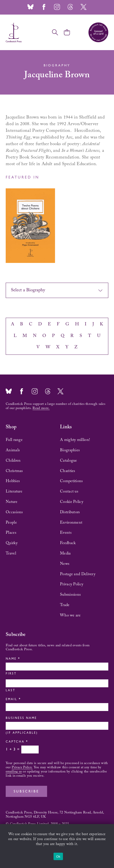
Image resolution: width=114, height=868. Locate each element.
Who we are (70, 615)
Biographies (70, 450)
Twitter (84, 7)
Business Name (21, 718)
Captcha (16, 742)
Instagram (57, 7)
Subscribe (26, 792)
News (65, 564)
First (11, 674)
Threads (70, 7)
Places (11, 533)
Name (13, 659)
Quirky (12, 543)
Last (11, 691)
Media (65, 553)
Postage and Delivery (78, 574)
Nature (12, 502)
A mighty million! (75, 440)
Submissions (70, 595)
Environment (71, 523)
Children (13, 461)
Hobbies (13, 481)
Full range (14, 440)
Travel (11, 553)
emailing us (14, 772)
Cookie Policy (72, 502)
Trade (65, 605)
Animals (13, 450)
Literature (14, 492)
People (11, 523)
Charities (68, 471)
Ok (58, 857)
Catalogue (69, 461)
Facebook (44, 7)
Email (13, 700)
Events (66, 533)
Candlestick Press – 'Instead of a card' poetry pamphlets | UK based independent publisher (14, 32)
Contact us (69, 492)
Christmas (14, 471)
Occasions (14, 512)
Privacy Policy (72, 584)
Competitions (71, 481)
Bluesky (30, 7)
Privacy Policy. (22, 768)
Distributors (70, 512)
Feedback (68, 543)
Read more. (41, 408)
